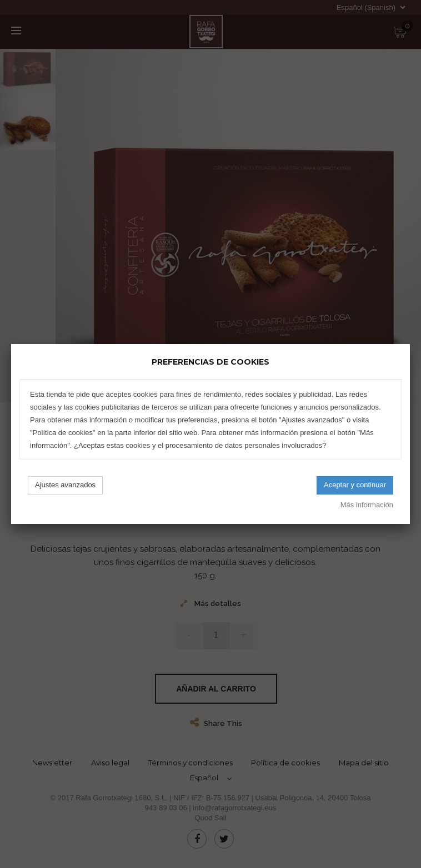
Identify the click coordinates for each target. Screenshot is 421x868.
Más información (367, 505)
